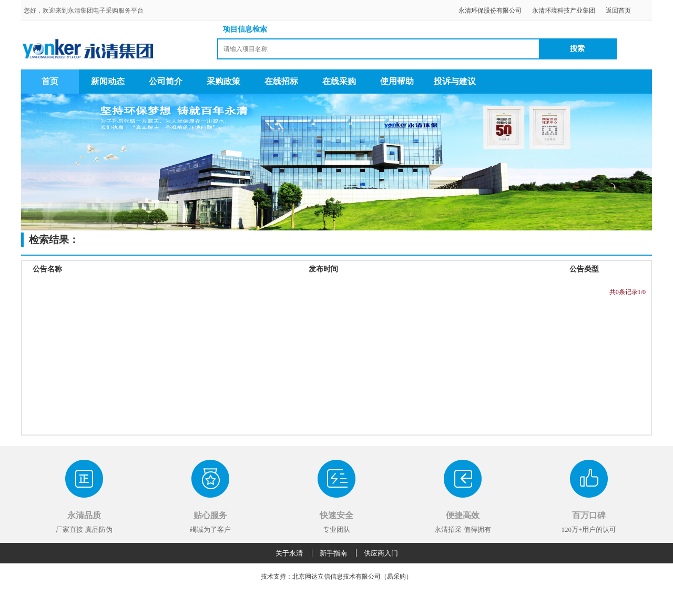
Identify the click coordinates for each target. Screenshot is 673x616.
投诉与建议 (455, 81)
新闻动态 (108, 81)
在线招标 (281, 81)
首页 (50, 81)
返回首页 (618, 11)
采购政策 (223, 81)
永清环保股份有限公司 (490, 11)
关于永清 (289, 553)
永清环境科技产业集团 (564, 11)
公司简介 (166, 81)
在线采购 (339, 81)
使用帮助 (397, 81)
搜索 (577, 49)
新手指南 (333, 553)
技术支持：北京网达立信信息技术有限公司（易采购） (336, 577)
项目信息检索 (245, 29)
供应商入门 (381, 553)
